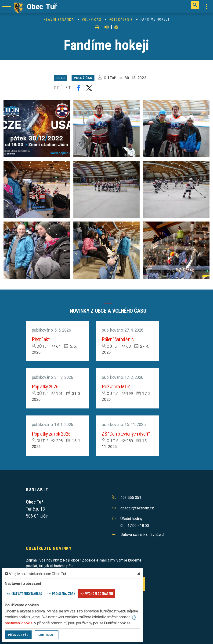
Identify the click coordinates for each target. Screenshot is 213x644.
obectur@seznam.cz (137, 508)
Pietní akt (41, 339)
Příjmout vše (18, 635)
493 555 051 (131, 498)
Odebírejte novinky (49, 548)
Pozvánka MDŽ (116, 387)
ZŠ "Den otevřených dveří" (126, 434)
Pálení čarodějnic (118, 339)
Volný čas (92, 20)
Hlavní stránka (59, 20)
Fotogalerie (121, 20)
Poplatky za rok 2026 (51, 434)
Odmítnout (47, 635)
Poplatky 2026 (45, 387)
